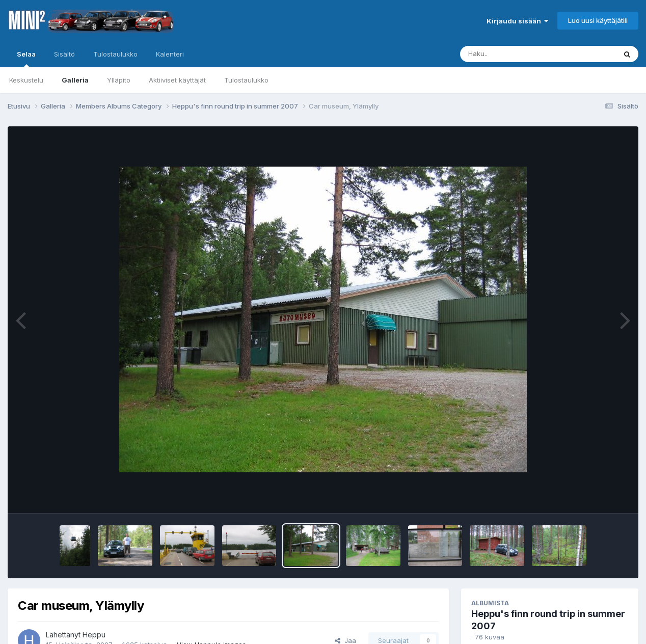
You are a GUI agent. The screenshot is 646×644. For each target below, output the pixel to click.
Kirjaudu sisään (517, 21)
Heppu (94, 635)
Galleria (75, 80)
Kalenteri (170, 54)
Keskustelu (26, 80)
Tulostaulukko (246, 80)
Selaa (26, 59)
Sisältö (64, 54)
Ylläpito (119, 80)
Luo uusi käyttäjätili (598, 20)
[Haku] (519, 54)
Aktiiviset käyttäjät (177, 80)
